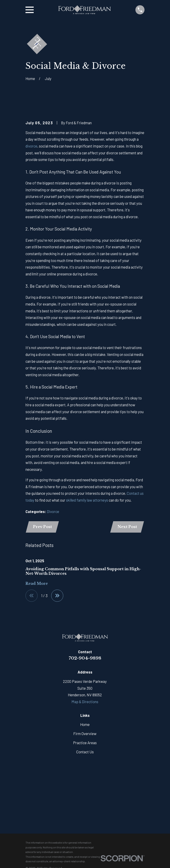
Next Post (127, 527)
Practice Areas (85, 743)
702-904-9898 (85, 658)
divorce (31, 146)
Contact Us (85, 752)
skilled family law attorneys (87, 500)
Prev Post (43, 527)
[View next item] (57, 596)
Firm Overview (85, 734)
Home (85, 725)
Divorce (53, 512)
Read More (37, 584)
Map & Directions (85, 702)
